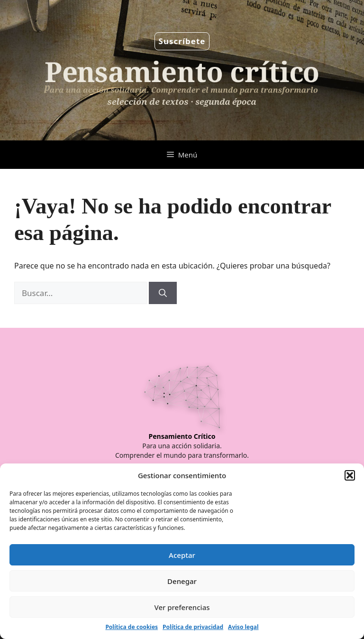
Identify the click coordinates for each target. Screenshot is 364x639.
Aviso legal (243, 627)
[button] (350, 475)
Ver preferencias (182, 607)
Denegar (182, 581)
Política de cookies (132, 627)
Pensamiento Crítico (182, 436)
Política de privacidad (193, 627)
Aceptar (182, 555)
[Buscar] (163, 293)
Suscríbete (182, 41)
